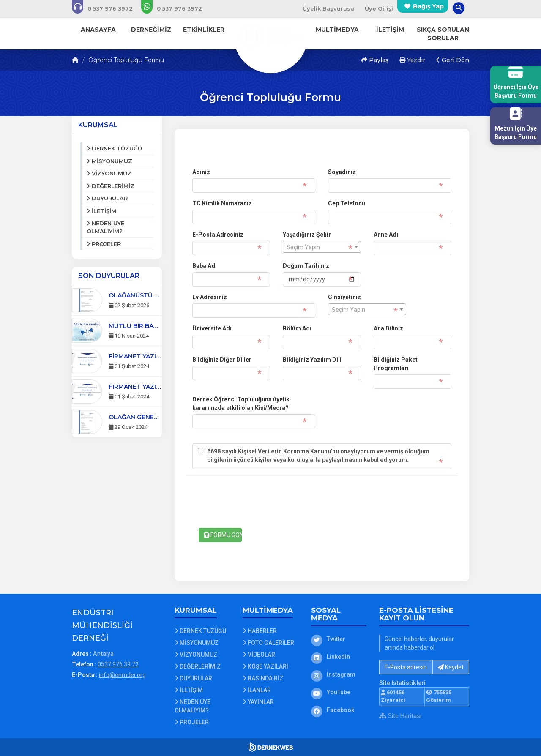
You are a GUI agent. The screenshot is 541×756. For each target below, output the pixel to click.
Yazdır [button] (412, 60)
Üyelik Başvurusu (328, 8)
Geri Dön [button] (453, 60)
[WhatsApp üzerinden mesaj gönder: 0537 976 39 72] (177, 8)
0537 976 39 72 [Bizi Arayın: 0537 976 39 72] (118, 664)
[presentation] (257, 503)
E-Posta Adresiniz (218, 235)
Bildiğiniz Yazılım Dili (312, 360)
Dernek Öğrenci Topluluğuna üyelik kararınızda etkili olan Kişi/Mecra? (241, 404)
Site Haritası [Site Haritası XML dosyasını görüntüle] (400, 716)
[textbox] (322, 247)
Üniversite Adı (212, 328)
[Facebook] (339, 710)
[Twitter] (339, 639)
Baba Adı (205, 266)
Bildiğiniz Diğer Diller (222, 360)
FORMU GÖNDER (223, 535)
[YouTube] (339, 692)
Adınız (201, 172)
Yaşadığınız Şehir (307, 235)
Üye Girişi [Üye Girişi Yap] (379, 8)
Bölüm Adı (297, 328)
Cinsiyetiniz (344, 297)
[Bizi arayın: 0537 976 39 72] (108, 8)
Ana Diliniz (388, 328)
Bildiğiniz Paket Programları (396, 364)
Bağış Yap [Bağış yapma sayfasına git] (428, 6)
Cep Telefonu (347, 203)
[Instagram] (339, 674)
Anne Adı (386, 235)
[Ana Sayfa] (270, 35)
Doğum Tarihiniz (306, 266)
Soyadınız (342, 172)
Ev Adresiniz (210, 297)
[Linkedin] (339, 657)
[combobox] (322, 247)
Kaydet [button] (451, 667)
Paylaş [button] (375, 60)
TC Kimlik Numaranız (222, 203)
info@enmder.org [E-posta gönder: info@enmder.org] (122, 675)
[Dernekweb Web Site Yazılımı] (271, 747)
